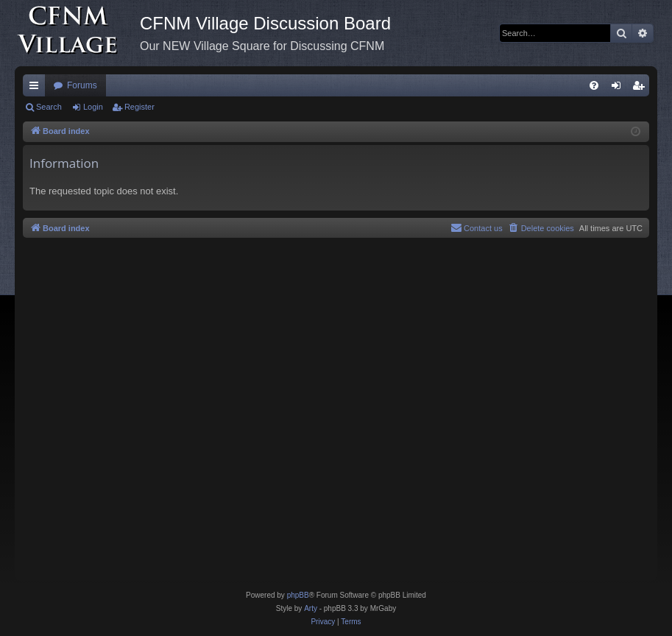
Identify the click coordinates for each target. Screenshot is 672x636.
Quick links (37, 88)
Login (93, 107)
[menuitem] (594, 85)
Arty (311, 608)
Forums (82, 85)
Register (139, 107)
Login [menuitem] (619, 88)
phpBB (298, 595)
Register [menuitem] (641, 88)
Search (49, 107)
